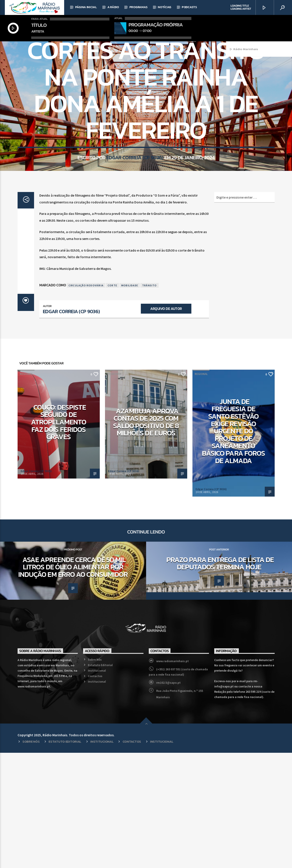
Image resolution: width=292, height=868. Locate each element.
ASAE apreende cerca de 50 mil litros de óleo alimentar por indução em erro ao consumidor (73, 682)
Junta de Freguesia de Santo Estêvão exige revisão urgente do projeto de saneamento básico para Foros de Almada (233, 546)
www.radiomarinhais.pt (172, 776)
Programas (138, 7)
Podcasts (189, 7)
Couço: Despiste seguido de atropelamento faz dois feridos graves (59, 537)
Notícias (164, 7)
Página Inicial (86, 7)
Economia (114, 489)
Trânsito (150, 401)
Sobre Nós (95, 775)
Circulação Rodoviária (86, 401)
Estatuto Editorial (100, 780)
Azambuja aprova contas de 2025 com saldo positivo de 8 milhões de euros (146, 537)
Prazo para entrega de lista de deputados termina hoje (220, 679)
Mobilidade (137, 101)
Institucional (97, 786)
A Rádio (113, 7)
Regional (156, 101)
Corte (112, 401)
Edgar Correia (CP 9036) (135, 228)
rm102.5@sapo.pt (168, 798)
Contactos (95, 791)
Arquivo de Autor (166, 424)
